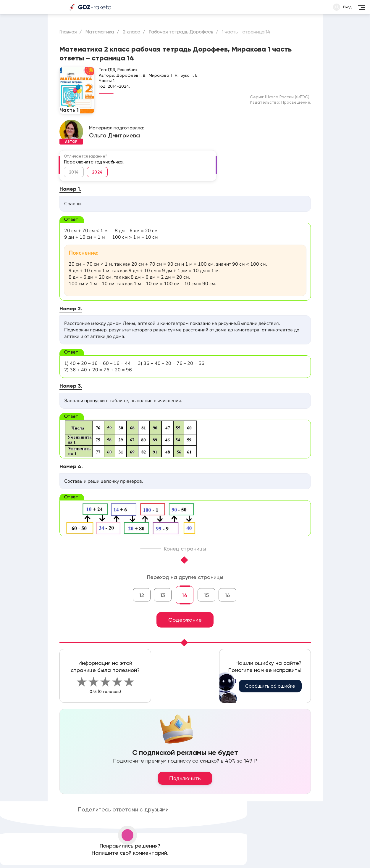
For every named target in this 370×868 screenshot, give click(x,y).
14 (185, 595)
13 (163, 595)
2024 (97, 172)
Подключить (185, 778)
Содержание (185, 620)
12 (142, 595)
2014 (74, 172)
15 (206, 595)
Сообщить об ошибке (270, 686)
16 (227, 595)
